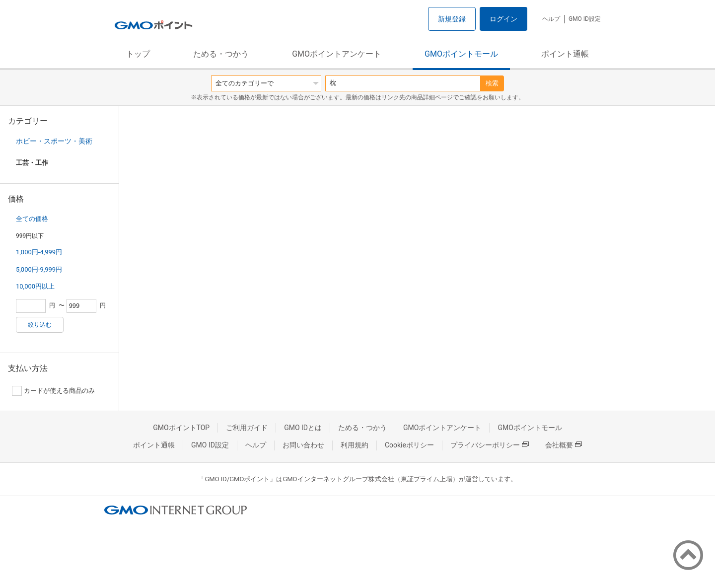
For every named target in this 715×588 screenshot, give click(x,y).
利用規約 (355, 445)
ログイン (503, 19)
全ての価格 (32, 219)
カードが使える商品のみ (53, 391)
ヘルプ (551, 19)
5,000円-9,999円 (39, 269)
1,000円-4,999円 (39, 252)
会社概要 (564, 445)
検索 (492, 83)
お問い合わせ (303, 445)
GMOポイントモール (461, 54)
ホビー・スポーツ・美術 (54, 141)
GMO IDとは (303, 428)
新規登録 (452, 19)
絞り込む (40, 325)
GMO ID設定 (585, 19)
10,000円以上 (35, 286)
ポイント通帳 (565, 54)
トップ (138, 54)
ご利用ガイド (247, 428)
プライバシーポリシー (490, 445)
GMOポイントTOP (181, 428)
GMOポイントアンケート (337, 54)
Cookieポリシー (409, 445)
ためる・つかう (221, 54)
